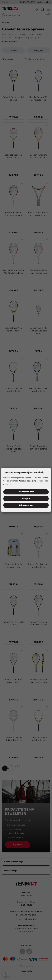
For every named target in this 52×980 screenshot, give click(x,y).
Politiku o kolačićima (27, 481)
